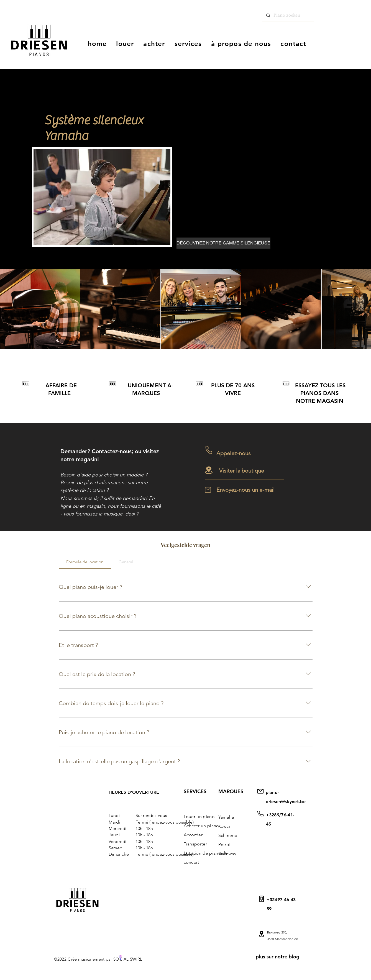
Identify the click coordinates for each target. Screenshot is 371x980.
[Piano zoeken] (288, 16)
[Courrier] (261, 814)
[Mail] (262, 934)
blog (294, 957)
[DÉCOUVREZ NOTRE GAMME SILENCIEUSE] (223, 243)
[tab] (85, 562)
